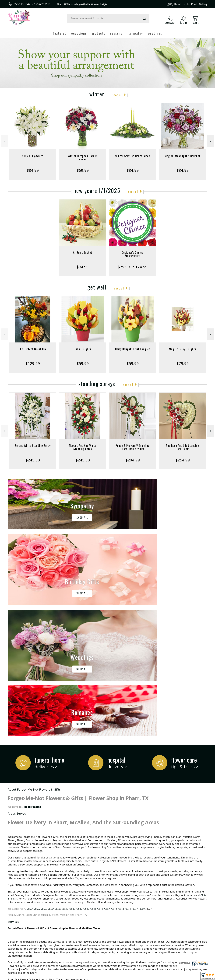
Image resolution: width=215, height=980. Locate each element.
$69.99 (83, 168)
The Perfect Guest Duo (33, 347)
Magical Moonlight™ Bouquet (183, 153)
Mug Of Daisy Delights (183, 347)
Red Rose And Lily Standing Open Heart (183, 445)
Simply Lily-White (33, 153)
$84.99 (33, 168)
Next (211, 139)
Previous (4, 139)
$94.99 (83, 264)
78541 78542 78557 (100, 776)
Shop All (117, 92)
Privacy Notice (157, 977)
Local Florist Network (179, 977)
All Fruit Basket (83, 250)
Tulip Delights (83, 347)
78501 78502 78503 (37, 776)
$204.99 (133, 458)
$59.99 (83, 361)
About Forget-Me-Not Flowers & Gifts (34, 656)
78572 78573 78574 (121, 776)
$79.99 (183, 361)
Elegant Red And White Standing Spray (83, 445)
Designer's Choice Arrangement (132, 252)
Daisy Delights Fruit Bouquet (133, 347)
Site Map (199, 977)
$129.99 (33, 361)
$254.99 (183, 458)
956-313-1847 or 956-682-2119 (32, 4)
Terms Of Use (138, 977)
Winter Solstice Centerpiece (133, 153)
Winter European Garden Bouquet (83, 155)
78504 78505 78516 (58, 776)
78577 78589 (138, 776)
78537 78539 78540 (79, 776)
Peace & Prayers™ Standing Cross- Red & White (133, 445)
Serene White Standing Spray (33, 443)
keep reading (33, 673)
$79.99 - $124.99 (133, 264)
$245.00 (33, 458)
